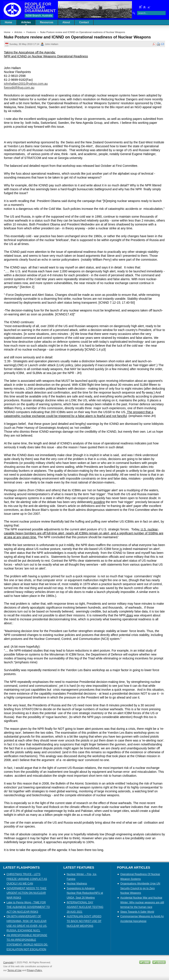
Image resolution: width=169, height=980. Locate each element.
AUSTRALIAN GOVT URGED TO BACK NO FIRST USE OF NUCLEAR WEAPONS (84, 921)
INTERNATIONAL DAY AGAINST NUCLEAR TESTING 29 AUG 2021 (85, 907)
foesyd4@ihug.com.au (19, 88)
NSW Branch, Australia (39, 16)
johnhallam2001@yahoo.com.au (26, 84)
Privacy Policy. (35, 970)
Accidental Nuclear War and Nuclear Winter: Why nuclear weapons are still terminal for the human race (142, 902)
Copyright (8, 962)
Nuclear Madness (77, 884)
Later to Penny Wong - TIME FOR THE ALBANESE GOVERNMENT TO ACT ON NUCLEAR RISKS (28, 907)
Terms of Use (14, 970)
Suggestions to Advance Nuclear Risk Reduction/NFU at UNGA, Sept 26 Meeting (85, 893)
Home (7, 32)
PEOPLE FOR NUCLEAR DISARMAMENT (40, 7)
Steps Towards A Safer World (137, 912)
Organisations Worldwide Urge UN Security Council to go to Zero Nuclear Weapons (140, 888)
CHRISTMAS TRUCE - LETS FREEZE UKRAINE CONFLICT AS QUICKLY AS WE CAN (27, 879)
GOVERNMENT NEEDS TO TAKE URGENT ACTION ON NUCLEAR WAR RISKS (27, 893)
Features (31, 32)
